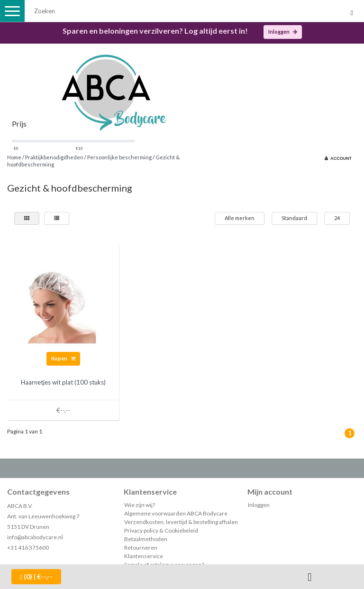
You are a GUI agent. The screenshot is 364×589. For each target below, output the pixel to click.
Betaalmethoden (146, 539)
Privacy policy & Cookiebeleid (161, 530)
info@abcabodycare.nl (35, 537)
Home (14, 157)
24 (337, 218)
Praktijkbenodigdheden (54, 157)
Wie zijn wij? (140, 505)
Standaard (294, 218)
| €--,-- (36, 577)
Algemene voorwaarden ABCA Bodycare (176, 513)
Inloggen (283, 32)
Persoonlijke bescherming (119, 157)
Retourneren (141, 548)
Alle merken (240, 218)
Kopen (63, 358)
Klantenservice (144, 556)
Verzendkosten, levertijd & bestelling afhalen (181, 522)
